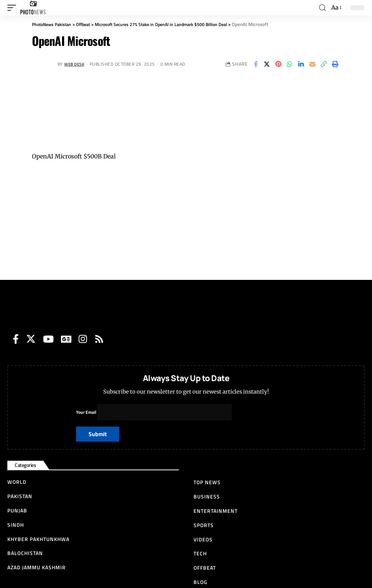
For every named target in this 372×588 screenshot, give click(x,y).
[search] (322, 8)
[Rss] (99, 339)
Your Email (154, 412)
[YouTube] (48, 339)
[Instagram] (83, 339)
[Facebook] (16, 339)
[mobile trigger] (14, 8)
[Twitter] (31, 339)
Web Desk (75, 64)
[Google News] (66, 339)
